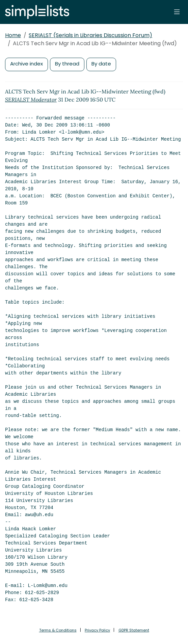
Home (13, 35)
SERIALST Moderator (31, 100)
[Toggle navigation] (177, 12)
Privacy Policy (97, 630)
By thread (67, 64)
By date (101, 64)
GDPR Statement (134, 630)
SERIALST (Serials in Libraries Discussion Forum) (90, 35)
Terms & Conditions (58, 630)
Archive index (26, 64)
